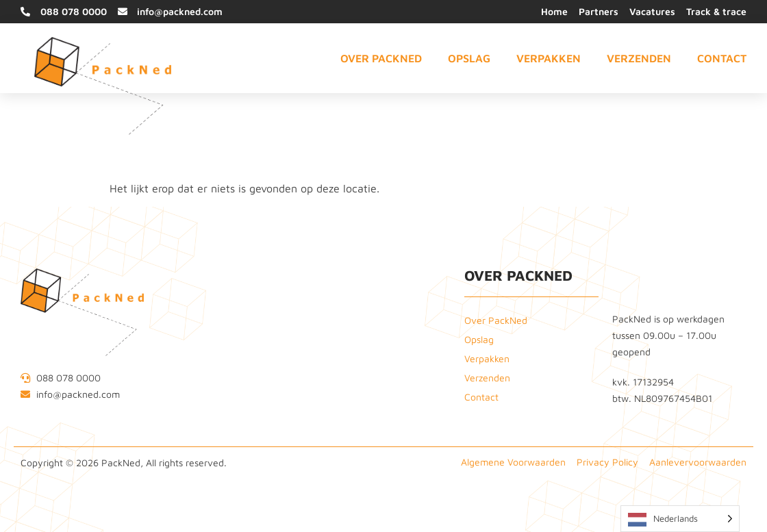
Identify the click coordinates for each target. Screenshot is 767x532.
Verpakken (549, 58)
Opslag (469, 58)
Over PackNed (381, 58)
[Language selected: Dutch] (680, 519)
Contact (722, 58)
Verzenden (639, 58)
